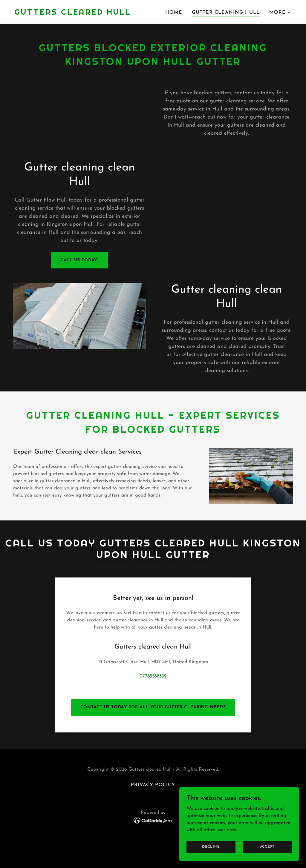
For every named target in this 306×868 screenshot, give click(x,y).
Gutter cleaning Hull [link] (226, 13)
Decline (211, 847)
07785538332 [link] (153, 648)
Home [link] (174, 13)
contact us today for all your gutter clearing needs (153, 679)
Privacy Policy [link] (153, 756)
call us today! (79, 260)
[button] (280, 13)
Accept (267, 847)
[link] (73, 13)
